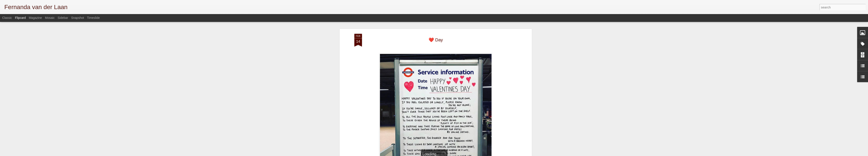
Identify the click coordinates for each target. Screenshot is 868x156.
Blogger (500, 154)
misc (441, 130)
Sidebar (63, 18)
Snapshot (78, 18)
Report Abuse (512, 154)
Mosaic (50, 18)
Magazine (35, 18)
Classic (7, 18)
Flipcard (20, 18)
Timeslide (93, 18)
